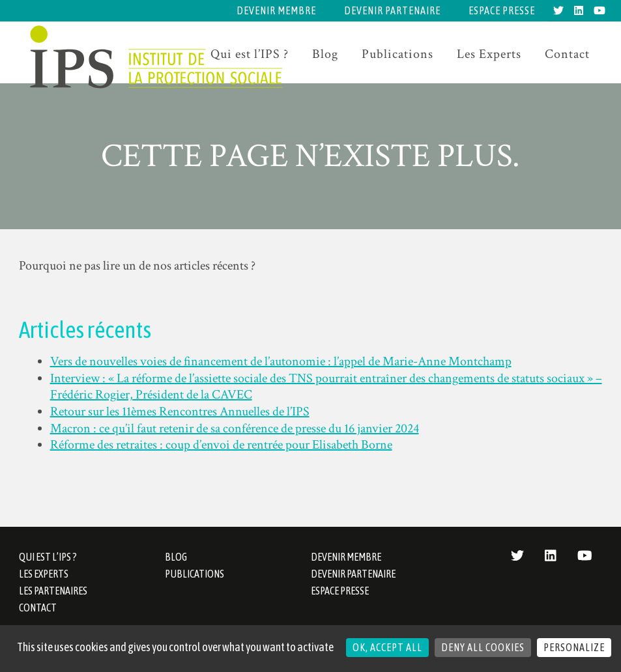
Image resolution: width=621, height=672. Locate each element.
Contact (567, 54)
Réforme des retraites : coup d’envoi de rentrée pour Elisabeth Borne (221, 445)
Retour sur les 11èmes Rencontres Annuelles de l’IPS (180, 412)
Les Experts (489, 54)
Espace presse (502, 10)
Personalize (574, 647)
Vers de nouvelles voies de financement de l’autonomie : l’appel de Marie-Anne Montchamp (281, 361)
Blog (325, 54)
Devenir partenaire (392, 10)
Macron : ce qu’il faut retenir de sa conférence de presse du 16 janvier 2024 (235, 428)
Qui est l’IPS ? (48, 557)
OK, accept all (387, 647)
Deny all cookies (483, 647)
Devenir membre (276, 10)
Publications (397, 54)
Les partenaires (53, 591)
